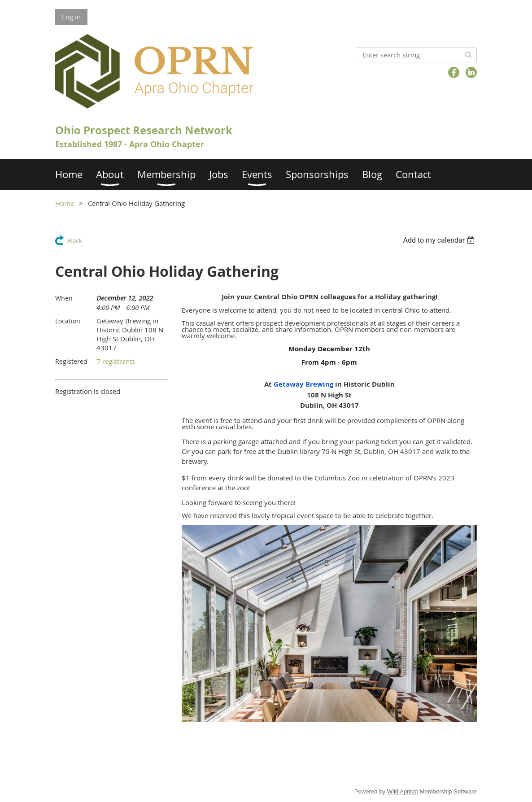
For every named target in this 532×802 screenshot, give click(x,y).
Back (75, 240)
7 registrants (116, 361)
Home (65, 203)
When (64, 298)
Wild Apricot (403, 791)
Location (68, 321)
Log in (71, 17)
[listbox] (440, 240)
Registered (71, 361)
